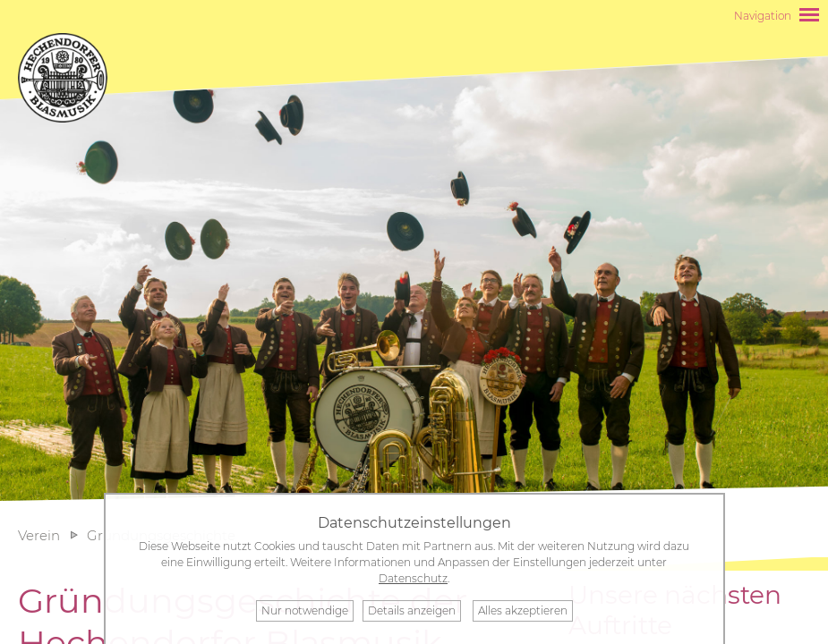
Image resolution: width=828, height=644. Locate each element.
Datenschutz (413, 578)
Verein (39, 535)
